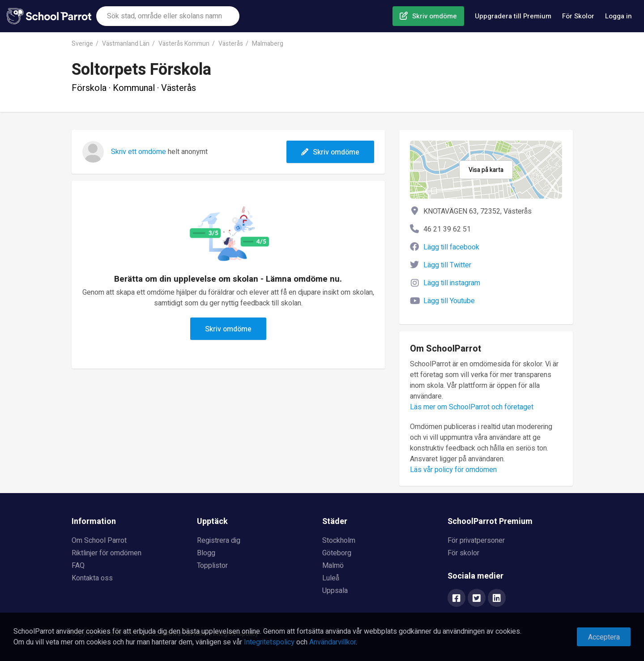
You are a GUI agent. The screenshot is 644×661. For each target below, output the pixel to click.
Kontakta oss (92, 578)
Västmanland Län (126, 44)
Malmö (333, 566)
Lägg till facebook (451, 247)
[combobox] (168, 16)
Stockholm (339, 541)
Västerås (231, 44)
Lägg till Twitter (447, 265)
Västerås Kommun (184, 44)
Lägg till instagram (452, 283)
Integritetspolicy (269, 642)
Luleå (331, 578)
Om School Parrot (99, 541)
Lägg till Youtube (449, 301)
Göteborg (337, 553)
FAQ (78, 566)
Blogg (206, 553)
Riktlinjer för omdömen (107, 553)
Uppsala (335, 591)
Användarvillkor (333, 642)
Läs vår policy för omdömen (453, 470)
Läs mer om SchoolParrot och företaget (472, 407)
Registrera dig (219, 541)
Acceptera (604, 637)
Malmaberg (268, 44)
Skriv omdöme (435, 16)
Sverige (82, 44)
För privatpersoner (476, 541)
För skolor (463, 553)
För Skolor (578, 16)
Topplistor (212, 566)
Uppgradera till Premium (513, 16)
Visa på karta (486, 170)
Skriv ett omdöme (139, 152)
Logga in (618, 16)
